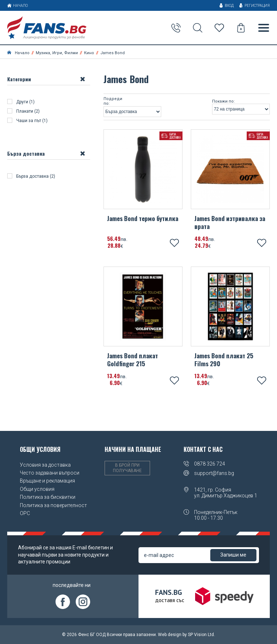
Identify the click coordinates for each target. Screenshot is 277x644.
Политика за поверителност (53, 505)
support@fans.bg (214, 473)
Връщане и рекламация (47, 481)
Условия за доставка (45, 465)
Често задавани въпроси (50, 473)
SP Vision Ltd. (201, 635)
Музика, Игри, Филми (57, 53)
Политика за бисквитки (48, 497)
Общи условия (37, 489)
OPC (25, 513)
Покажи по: (223, 101)
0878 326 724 (210, 464)
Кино (89, 53)
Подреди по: (113, 101)
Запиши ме (233, 555)
